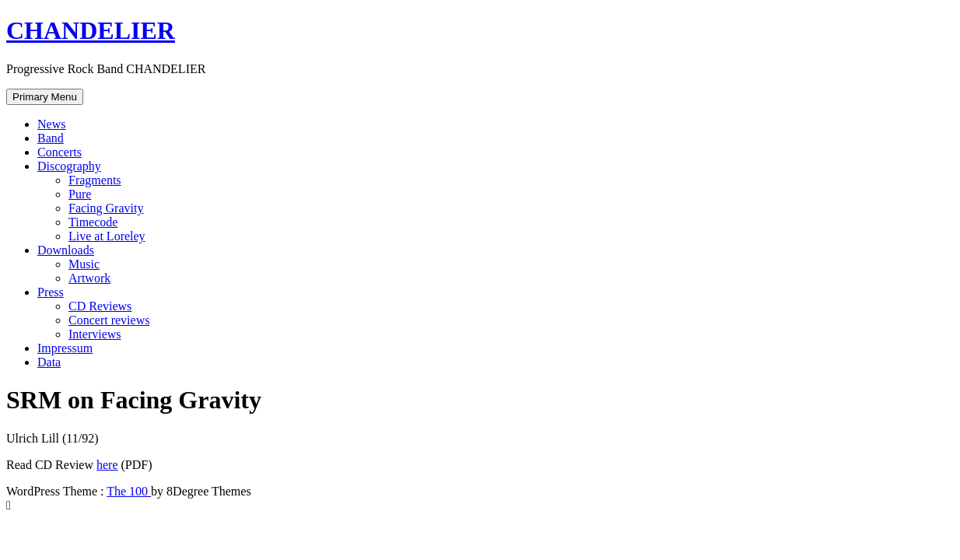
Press (51, 292)
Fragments (95, 180)
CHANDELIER (91, 30)
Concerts (60, 152)
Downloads (66, 250)
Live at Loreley (107, 236)
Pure (80, 194)
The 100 (129, 491)
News (51, 124)
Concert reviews (109, 320)
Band (51, 138)
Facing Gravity (106, 208)
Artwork (89, 278)
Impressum (65, 348)
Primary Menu (45, 97)
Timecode (93, 222)
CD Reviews (100, 306)
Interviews (95, 334)
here (107, 465)
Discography (69, 166)
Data (49, 362)
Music (84, 264)
